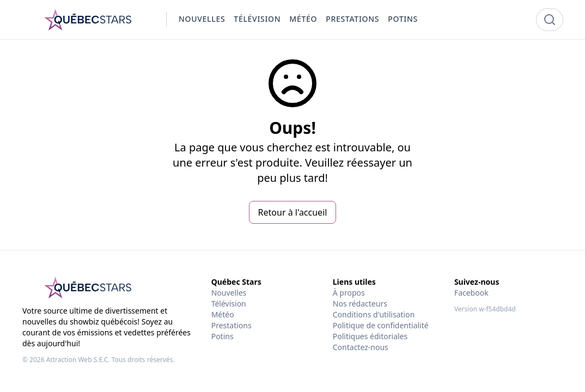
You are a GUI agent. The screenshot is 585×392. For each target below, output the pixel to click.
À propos (349, 293)
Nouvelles (229, 293)
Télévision (229, 304)
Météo (223, 314)
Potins (223, 336)
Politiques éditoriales (370, 336)
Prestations (231, 325)
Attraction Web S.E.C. (78, 360)
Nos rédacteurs (360, 304)
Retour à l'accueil (293, 212)
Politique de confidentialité (381, 325)
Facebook (471, 293)
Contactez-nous (361, 347)
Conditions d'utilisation (374, 314)
